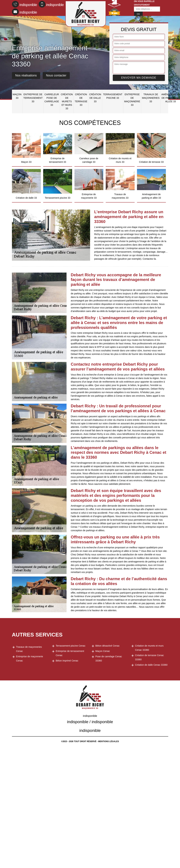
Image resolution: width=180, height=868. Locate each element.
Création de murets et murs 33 (67, 101)
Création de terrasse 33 (81, 100)
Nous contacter (56, 75)
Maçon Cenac (103, 651)
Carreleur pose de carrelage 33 (52, 100)
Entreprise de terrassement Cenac (70, 653)
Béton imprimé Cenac (67, 661)
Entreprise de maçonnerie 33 (132, 100)
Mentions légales (108, 741)
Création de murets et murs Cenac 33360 (149, 648)
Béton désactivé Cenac (108, 646)
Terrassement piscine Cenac (71, 646)
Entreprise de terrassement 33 (33, 98)
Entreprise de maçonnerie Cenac (30, 659)
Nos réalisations (26, 75)
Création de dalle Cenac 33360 (151, 665)
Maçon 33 (17, 96)
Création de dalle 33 (95, 98)
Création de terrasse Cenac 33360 (149, 657)
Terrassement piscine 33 (113, 96)
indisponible (24, 4)
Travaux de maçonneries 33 (151, 98)
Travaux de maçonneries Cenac (29, 649)
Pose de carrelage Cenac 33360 (109, 659)
